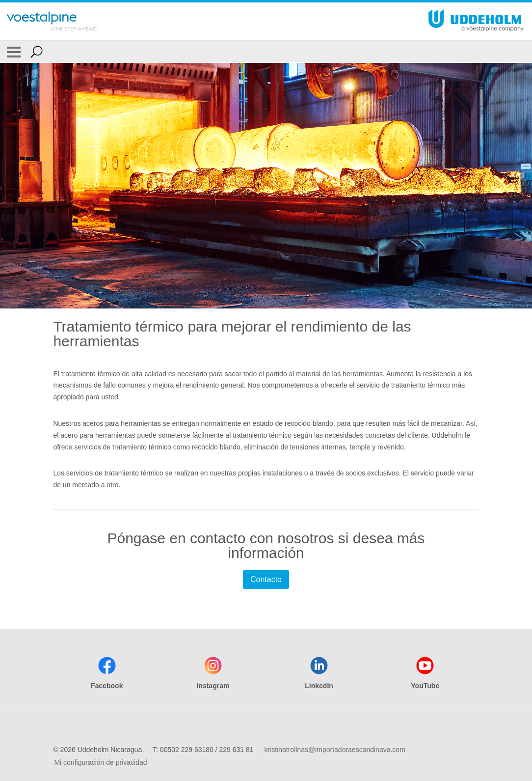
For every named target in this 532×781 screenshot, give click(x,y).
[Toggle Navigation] (14, 52)
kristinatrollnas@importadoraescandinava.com (334, 750)
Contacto (266, 579)
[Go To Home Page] (52, 21)
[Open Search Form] (37, 52)
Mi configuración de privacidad (100, 762)
